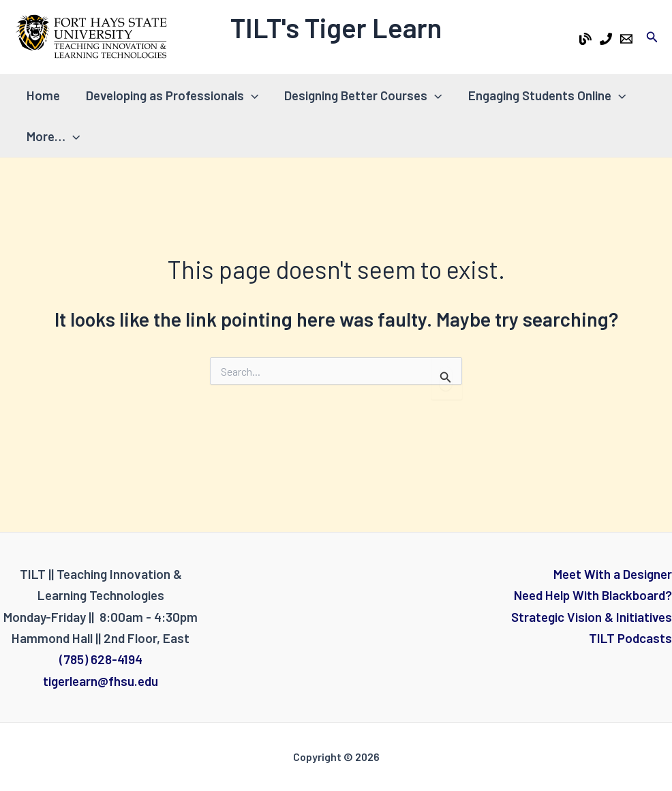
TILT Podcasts (630, 638)
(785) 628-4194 (101, 659)
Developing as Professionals (172, 95)
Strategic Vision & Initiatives (592, 617)
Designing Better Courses (363, 95)
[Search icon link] (652, 37)
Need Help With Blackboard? (593, 595)
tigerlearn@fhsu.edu (101, 681)
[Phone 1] (606, 39)
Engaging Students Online (547, 95)
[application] (251, 95)
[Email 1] (626, 39)
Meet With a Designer (613, 574)
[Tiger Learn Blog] (585, 39)
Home (43, 95)
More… (53, 136)
